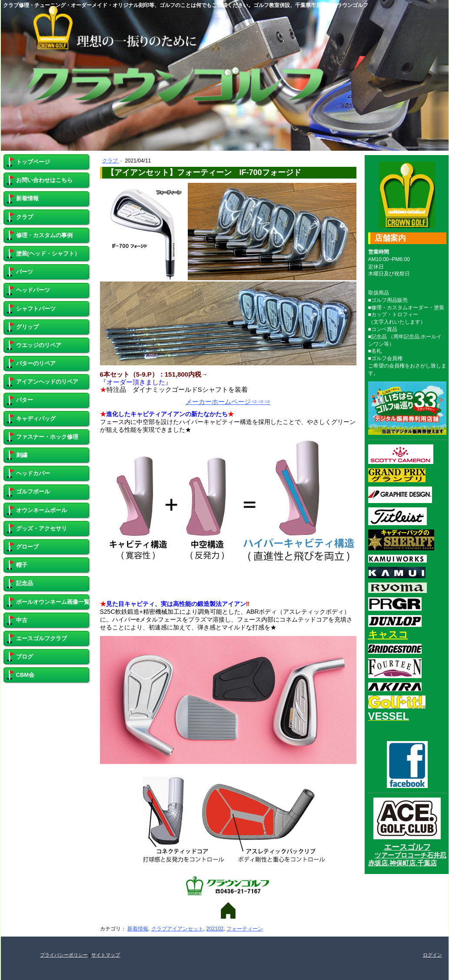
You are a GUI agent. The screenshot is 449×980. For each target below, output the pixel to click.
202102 (215, 929)
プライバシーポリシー (64, 955)
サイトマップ (106, 955)
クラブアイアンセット (177, 929)
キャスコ (388, 634)
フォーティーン (245, 929)
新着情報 (138, 929)
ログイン (432, 955)
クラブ (111, 161)
